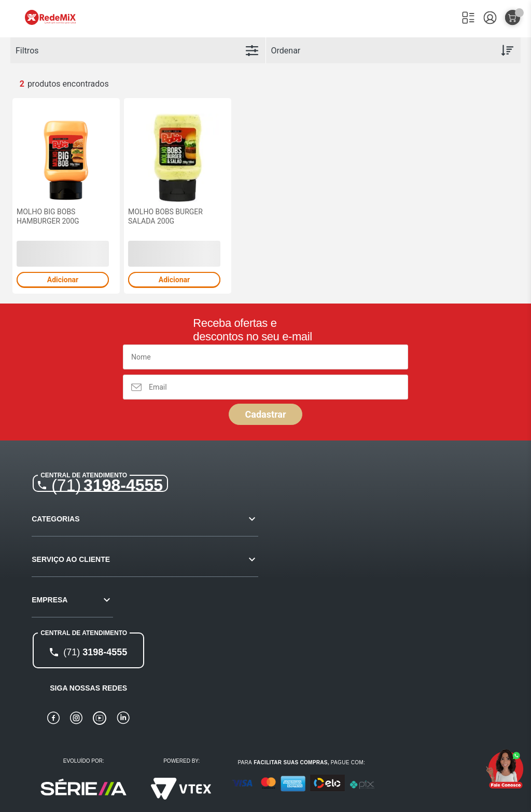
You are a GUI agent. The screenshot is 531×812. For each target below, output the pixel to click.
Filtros (27, 51)
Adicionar (63, 280)
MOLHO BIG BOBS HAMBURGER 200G (48, 216)
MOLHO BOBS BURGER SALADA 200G (165, 216)
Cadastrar (265, 414)
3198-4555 (107, 485)
